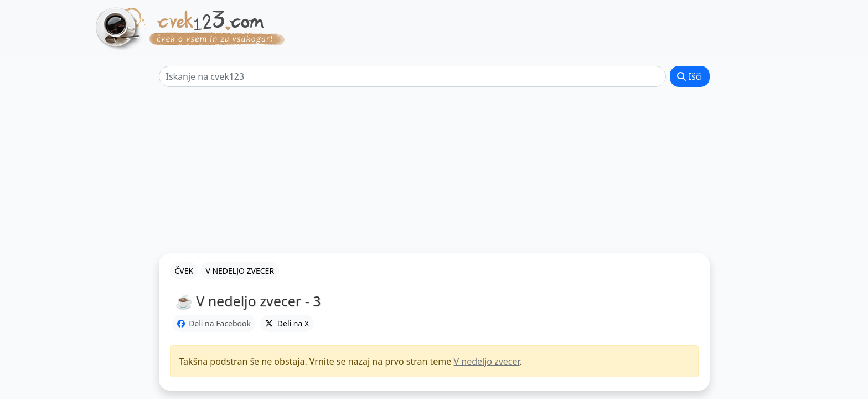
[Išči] (413, 76)
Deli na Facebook (214, 323)
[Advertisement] (434, 170)
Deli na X (287, 323)
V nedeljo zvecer (487, 361)
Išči (689, 76)
